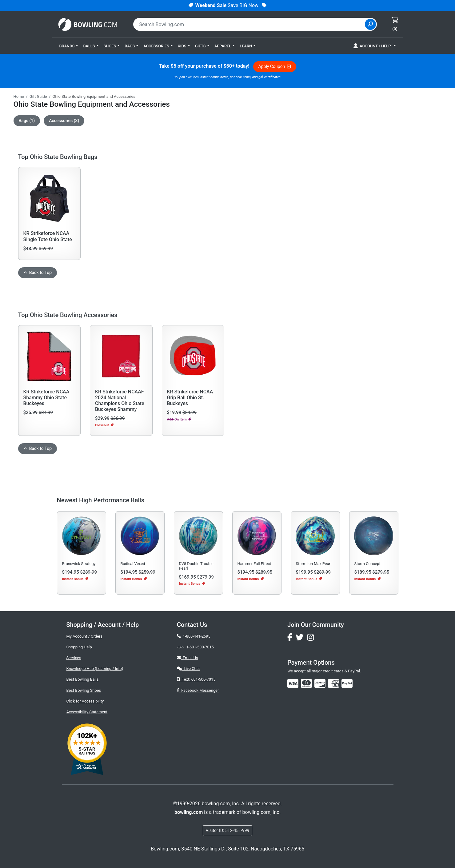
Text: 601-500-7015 (196, 679)
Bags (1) (27, 121)
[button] (69, 46)
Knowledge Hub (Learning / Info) (95, 669)
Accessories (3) (64, 121)
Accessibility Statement (87, 712)
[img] (347, 683)
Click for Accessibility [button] (85, 701)
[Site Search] (370, 24)
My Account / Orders (84, 636)
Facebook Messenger (198, 690)
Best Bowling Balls (83, 679)
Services (74, 658)
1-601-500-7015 (200, 647)
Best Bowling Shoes (84, 690)
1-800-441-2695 (194, 636)
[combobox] (250, 24)
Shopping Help (79, 647)
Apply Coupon (275, 66)
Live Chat (188, 669)
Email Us (188, 658)
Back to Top (38, 273)
